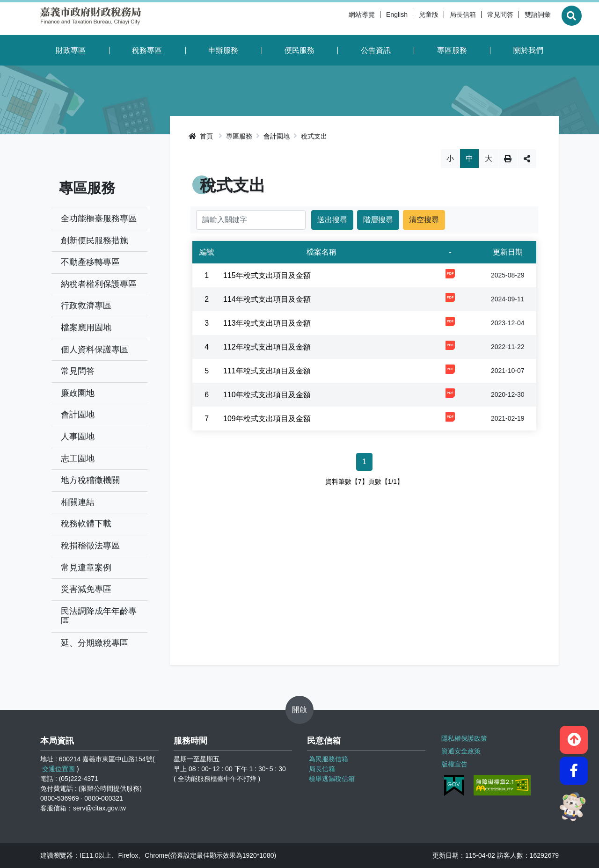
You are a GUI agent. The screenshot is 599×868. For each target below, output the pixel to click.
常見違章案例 (86, 568)
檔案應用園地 (86, 328)
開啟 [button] (299, 710)
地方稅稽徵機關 (90, 480)
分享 (527, 159)
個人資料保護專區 (95, 350)
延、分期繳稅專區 (95, 643)
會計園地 (78, 415)
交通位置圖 (58, 769)
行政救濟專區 (86, 306)
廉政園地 (78, 393)
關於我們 (528, 50)
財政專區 (71, 50)
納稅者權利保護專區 (99, 284)
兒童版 (408, 19)
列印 (508, 159)
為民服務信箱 (329, 759)
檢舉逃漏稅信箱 (332, 779)
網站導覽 (341, 19)
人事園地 (78, 437)
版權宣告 (453, 760)
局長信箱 (442, 19)
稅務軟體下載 (86, 524)
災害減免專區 (86, 589)
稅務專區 (147, 50)
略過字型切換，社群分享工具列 (364, 149)
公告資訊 (376, 50)
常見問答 (479, 19)
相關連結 (78, 502)
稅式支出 (314, 136)
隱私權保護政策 (463, 737)
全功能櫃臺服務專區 (99, 219)
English (376, 19)
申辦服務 (223, 50)
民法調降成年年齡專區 (99, 616)
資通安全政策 (460, 749)
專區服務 (452, 50)
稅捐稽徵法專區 (90, 546)
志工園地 (78, 459)
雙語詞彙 (517, 19)
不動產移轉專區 (90, 262)
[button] (574, 735)
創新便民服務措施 (95, 241)
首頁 (201, 136)
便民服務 (299, 50)
